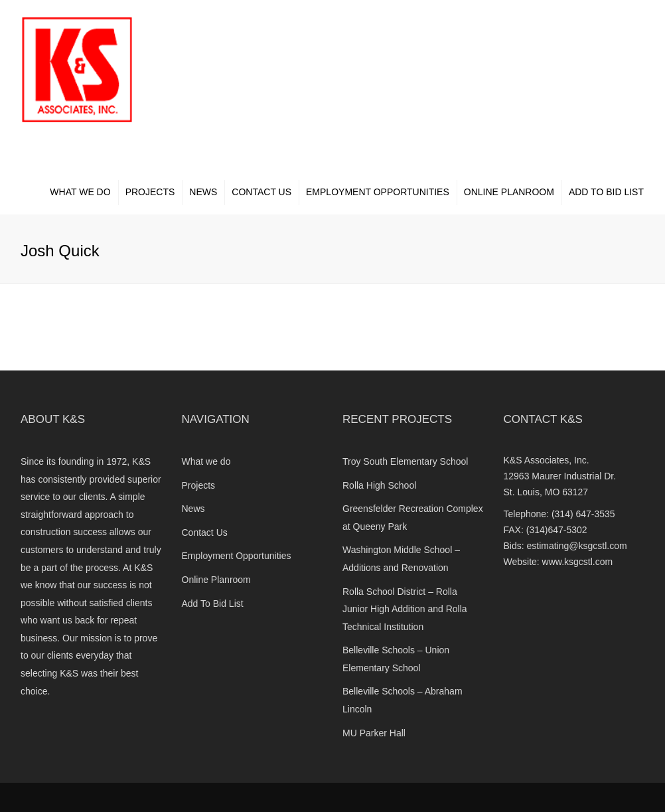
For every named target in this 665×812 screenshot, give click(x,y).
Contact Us (261, 192)
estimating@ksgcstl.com (577, 546)
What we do (80, 192)
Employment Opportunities (378, 192)
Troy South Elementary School (405, 461)
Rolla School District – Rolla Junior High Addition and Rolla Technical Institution (405, 609)
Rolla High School (379, 485)
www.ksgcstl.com (578, 562)
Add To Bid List (606, 192)
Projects (150, 192)
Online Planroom (509, 192)
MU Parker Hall (374, 733)
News (203, 192)
